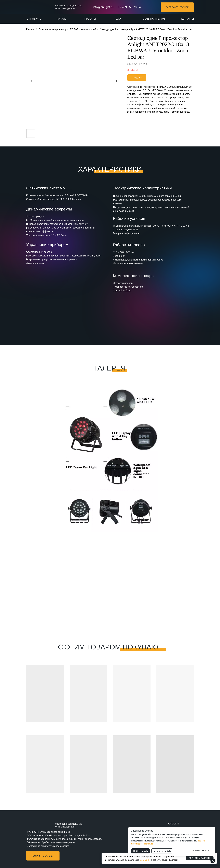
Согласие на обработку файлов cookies (48, 846)
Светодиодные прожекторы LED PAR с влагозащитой (67, 29)
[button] (177, 7)
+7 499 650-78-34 (129, 7)
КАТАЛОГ (174, 824)
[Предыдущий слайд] (31, 81)
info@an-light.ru (103, 7)
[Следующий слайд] (117, 81)
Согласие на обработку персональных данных (52, 842)
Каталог (30, 29)
